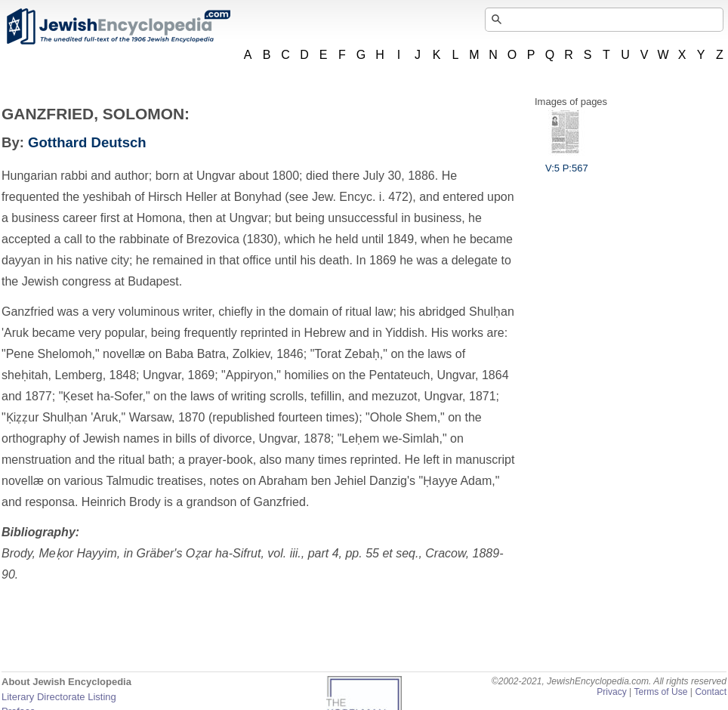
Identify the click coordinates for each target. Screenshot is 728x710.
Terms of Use (660, 692)
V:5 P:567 (567, 162)
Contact (711, 692)
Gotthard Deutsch (87, 142)
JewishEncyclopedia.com (118, 26)
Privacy (612, 692)
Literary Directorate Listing (59, 697)
